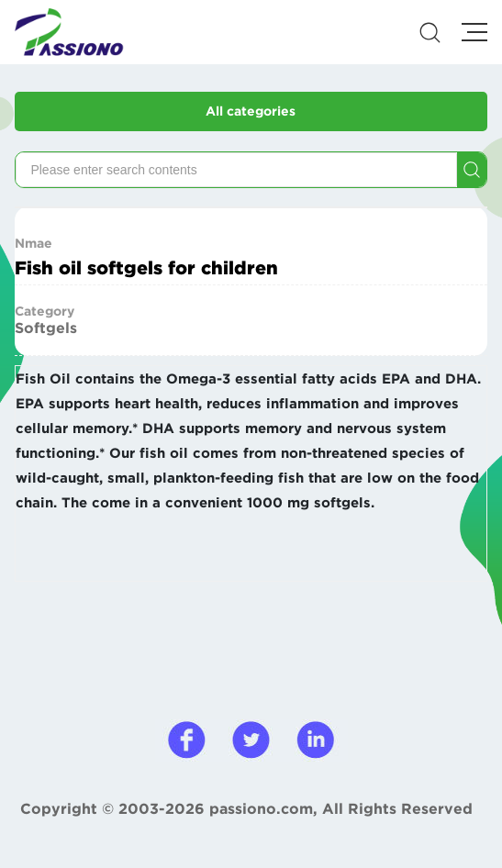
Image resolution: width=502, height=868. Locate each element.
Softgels (46, 328)
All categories (251, 111)
